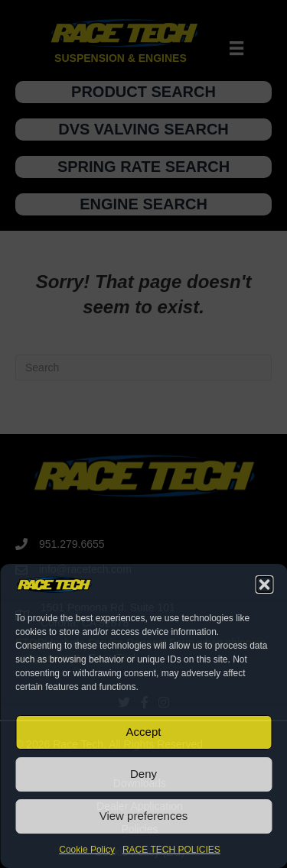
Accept (144, 732)
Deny (143, 774)
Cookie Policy (87, 850)
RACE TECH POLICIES (171, 850)
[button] (264, 585)
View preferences (144, 816)
